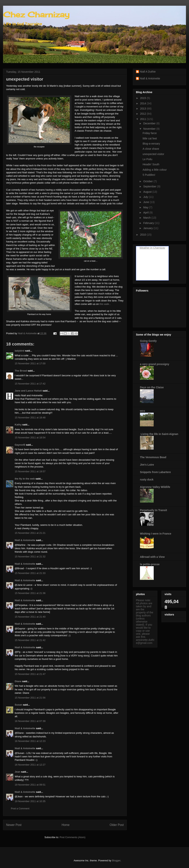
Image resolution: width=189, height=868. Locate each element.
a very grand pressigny (155, 364)
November (150, 129)
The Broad (21, 371)
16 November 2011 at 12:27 (30, 765)
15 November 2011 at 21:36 (30, 593)
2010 (143, 235)
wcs (142, 411)
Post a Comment (20, 808)
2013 (143, 109)
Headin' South (151, 164)
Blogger (116, 860)
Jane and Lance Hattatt (28, 391)
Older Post (117, 825)
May (146, 207)
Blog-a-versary (151, 144)
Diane (18, 681)
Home (66, 825)
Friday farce (150, 133)
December (150, 123)
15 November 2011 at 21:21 (30, 533)
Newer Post (14, 825)
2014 (143, 103)
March (147, 218)
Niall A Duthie (148, 72)
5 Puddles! (149, 175)
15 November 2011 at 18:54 (30, 438)
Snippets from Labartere (155, 472)
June (146, 202)
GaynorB (20, 445)
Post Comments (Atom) (72, 837)
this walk (104, 304)
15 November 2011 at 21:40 (30, 617)
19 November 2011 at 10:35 (30, 801)
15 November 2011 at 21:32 (30, 557)
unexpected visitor (153, 154)
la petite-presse (150, 564)
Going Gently (148, 341)
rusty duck (147, 480)
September (150, 186)
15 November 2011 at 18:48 (30, 418)
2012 (143, 114)
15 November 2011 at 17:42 (30, 384)
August (148, 192)
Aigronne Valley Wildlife (155, 487)
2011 (143, 119)
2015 (143, 98)
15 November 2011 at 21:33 (30, 573)
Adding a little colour (155, 170)
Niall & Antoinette (25, 540)
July (146, 197)
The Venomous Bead (153, 457)
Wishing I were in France (156, 534)
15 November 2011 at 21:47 (30, 674)
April (146, 213)
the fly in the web (25, 479)
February (149, 223)
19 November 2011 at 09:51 (30, 785)
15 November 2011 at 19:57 (30, 471)
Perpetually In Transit (153, 510)
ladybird (20, 351)
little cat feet (150, 138)
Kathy (18, 425)
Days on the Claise (152, 387)
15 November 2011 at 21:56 (30, 698)
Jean (18, 772)
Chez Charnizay (36, 15)
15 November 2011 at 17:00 (30, 363)
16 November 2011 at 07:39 (30, 721)
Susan (18, 705)
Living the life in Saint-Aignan (159, 434)
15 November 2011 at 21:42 (30, 640)
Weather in (146, 248)
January (148, 228)
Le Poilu (147, 159)
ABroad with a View (152, 557)
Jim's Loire (147, 465)
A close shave (151, 149)
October (148, 181)
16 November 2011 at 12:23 (30, 741)
